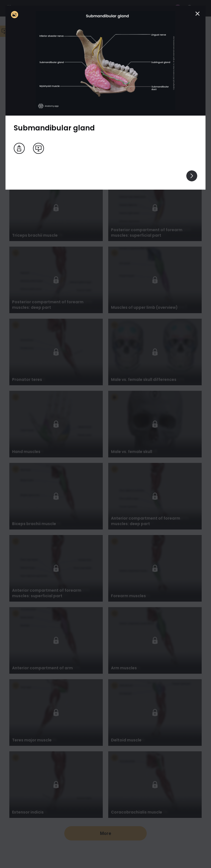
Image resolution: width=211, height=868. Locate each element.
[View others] (192, 176)
